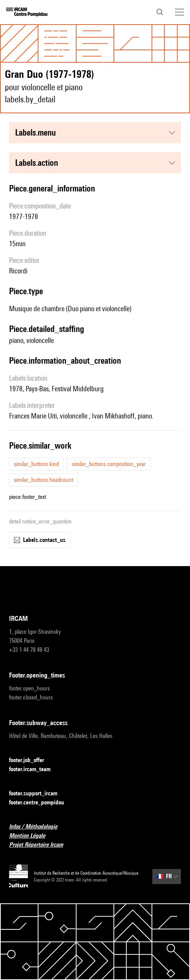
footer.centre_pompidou (41, 803)
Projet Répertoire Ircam (41, 845)
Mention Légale (32, 836)
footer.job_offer (31, 760)
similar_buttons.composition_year (109, 464)
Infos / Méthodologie (38, 827)
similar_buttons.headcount (44, 480)
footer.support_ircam (38, 794)
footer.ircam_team (34, 769)
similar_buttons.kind (36, 464)
